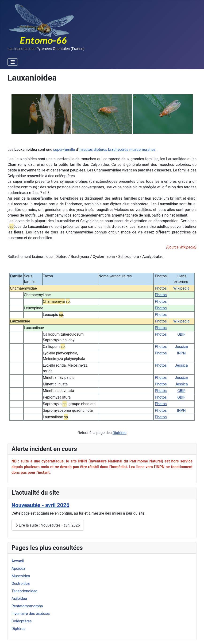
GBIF (181, 334)
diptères (100, 149)
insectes (86, 149)
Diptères (119, 433)
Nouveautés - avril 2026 (40, 505)
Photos (161, 288)
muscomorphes (142, 149)
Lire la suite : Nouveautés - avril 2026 (48, 525)
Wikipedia (181, 288)
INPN (181, 353)
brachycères (118, 149)
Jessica (181, 347)
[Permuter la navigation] (13, 62)
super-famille (64, 149)
